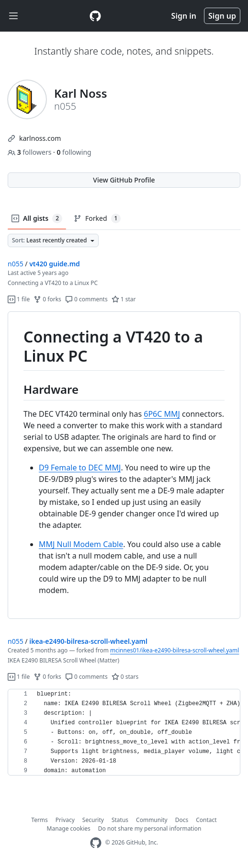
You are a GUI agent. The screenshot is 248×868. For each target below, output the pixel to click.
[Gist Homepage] (95, 16)
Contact (206, 820)
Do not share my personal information (150, 828)
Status (120, 820)
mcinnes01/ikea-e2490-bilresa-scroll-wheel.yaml (175, 650)
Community (152, 820)
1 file (19, 299)
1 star (124, 299)
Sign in (184, 16)
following (74, 152)
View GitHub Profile (124, 180)
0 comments (86, 299)
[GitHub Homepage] (96, 843)
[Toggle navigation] (13, 16)
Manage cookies (69, 828)
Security (93, 820)
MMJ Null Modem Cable (81, 544)
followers (30, 152)
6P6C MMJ (162, 414)
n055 (16, 264)
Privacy (65, 820)
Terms (39, 820)
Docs (182, 820)
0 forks (47, 299)
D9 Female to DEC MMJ (80, 468)
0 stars (125, 677)
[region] (124, 465)
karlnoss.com (40, 138)
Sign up (222, 16)
